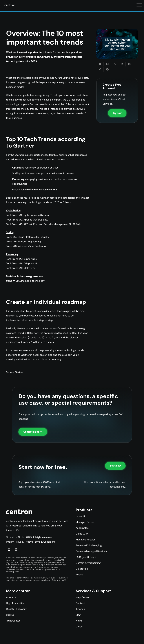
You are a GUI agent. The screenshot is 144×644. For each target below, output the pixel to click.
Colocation (82, 569)
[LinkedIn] (9, 550)
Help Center (82, 597)
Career (80, 627)
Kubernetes (82, 528)
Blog (78, 615)
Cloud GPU (82, 534)
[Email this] (100, 64)
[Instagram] (16, 550)
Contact (80, 603)
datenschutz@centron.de (17, 569)
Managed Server (85, 522)
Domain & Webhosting (88, 563)
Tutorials (81, 609)
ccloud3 (80, 516)
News (79, 621)
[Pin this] (129, 64)
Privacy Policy (24, 542)
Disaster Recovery (16, 609)
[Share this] (107, 64)
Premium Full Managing (89, 545)
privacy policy (12, 572)
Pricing (80, 575)
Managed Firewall (86, 540)
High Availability (15, 603)
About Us (11, 597)
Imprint (10, 542)
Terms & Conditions (44, 542)
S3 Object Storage (86, 557)
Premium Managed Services (91, 551)
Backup (10, 615)
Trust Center (13, 621)
